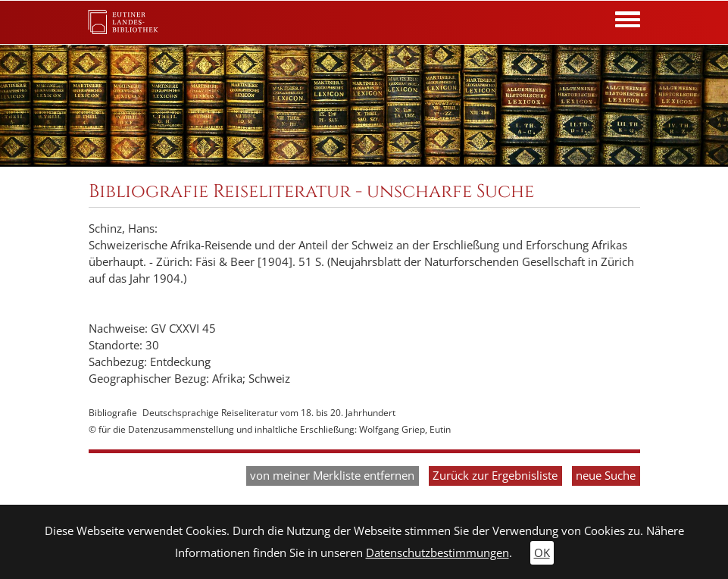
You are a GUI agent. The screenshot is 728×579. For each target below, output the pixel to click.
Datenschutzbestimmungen (437, 553)
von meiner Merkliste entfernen (332, 476)
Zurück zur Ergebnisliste (495, 476)
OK (542, 553)
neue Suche (606, 476)
